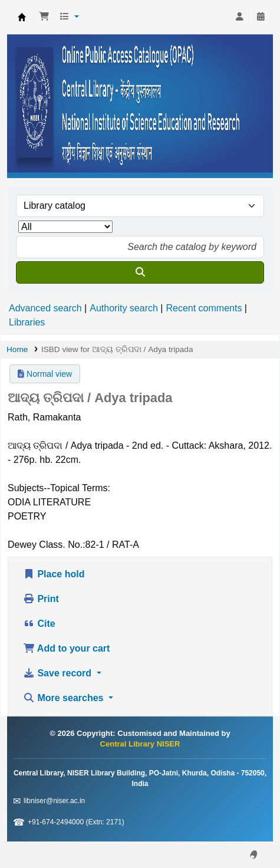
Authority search (124, 308)
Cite (39, 624)
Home (17, 349)
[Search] (140, 272)
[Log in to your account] (239, 17)
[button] (44, 17)
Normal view (45, 374)
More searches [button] (65, 698)
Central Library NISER (22, 17)
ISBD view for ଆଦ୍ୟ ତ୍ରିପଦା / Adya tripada (117, 349)
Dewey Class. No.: (47, 545)
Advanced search (45, 308)
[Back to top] (245, 832)
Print (41, 599)
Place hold (54, 574)
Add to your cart (66, 648)
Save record (59, 673)
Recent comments (204, 308)
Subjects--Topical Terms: (59, 488)
